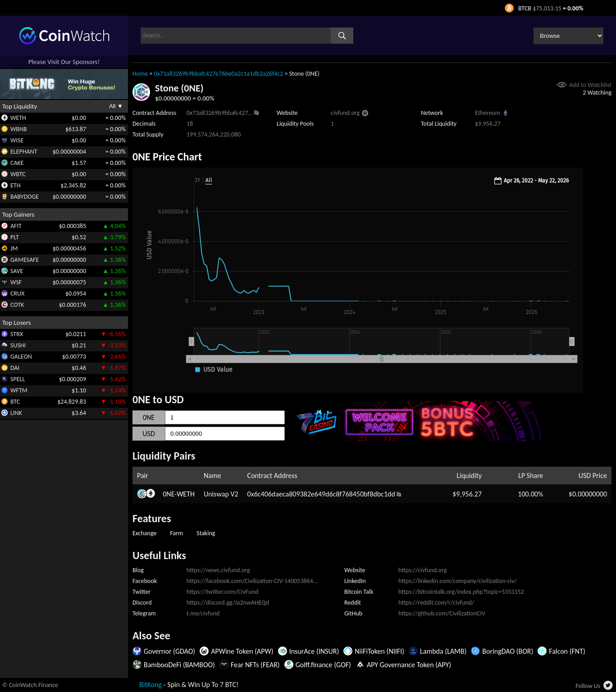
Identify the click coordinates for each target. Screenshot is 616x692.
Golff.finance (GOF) (323, 665)
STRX (17, 334)
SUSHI (18, 345)
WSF (16, 282)
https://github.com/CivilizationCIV (442, 613)
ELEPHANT (24, 152)
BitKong (151, 685)
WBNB (19, 129)
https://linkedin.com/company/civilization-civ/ (458, 581)
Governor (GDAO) (169, 651)
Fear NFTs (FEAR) (255, 665)
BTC (15, 402)
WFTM (19, 390)
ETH (15, 185)
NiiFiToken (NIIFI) (379, 651)
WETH (18, 118)
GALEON (21, 357)
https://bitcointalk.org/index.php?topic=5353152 (461, 592)
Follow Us (588, 686)
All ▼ (116, 106)
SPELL (18, 379)
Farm (176, 533)
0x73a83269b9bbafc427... (220, 113)
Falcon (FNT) (567, 651)
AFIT (16, 226)
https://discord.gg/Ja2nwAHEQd (228, 603)
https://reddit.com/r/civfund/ (436, 603)
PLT (15, 237)
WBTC (18, 174)
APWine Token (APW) (242, 651)
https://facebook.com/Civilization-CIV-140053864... (252, 581)
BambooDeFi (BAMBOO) (179, 665)
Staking (206, 533)
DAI (15, 368)
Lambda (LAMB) (443, 651)
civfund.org (345, 113)
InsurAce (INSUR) (314, 651)
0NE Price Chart (167, 157)
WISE (17, 140)
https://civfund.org (422, 570)
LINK (16, 413)
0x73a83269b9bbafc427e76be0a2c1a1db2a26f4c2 (219, 74)
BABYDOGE (25, 197)
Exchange (144, 533)
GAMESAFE (25, 260)
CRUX (17, 294)
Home (140, 74)
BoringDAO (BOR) (508, 651)
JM (14, 248)
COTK (17, 305)
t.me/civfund (203, 613)
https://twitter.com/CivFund (222, 592)
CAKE (17, 163)
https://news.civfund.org (218, 570)
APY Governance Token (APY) (409, 665)
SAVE (17, 271)
